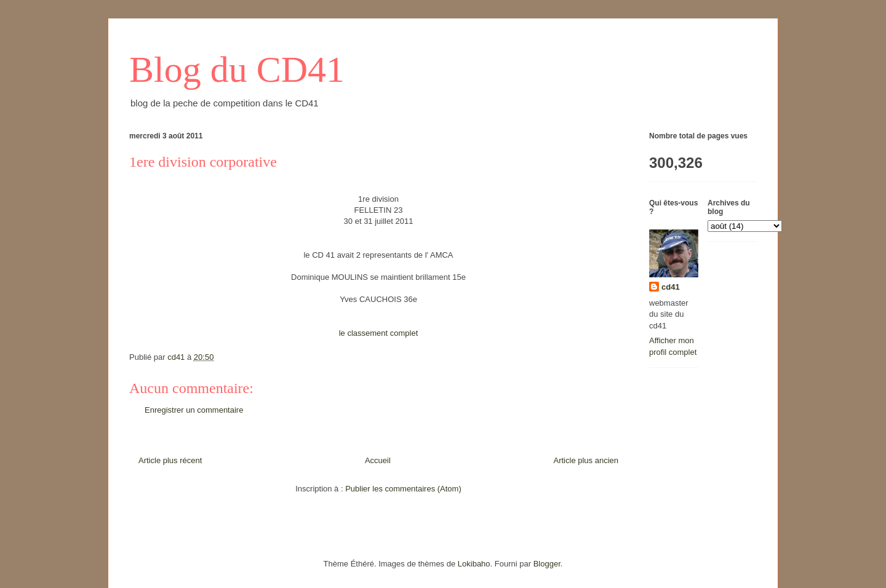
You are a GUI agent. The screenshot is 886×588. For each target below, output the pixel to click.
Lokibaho (474, 564)
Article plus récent (170, 460)
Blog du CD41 (237, 70)
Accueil (378, 460)
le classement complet (379, 333)
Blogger (547, 564)
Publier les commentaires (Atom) (403, 489)
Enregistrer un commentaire (194, 410)
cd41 (671, 287)
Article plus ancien (586, 460)
